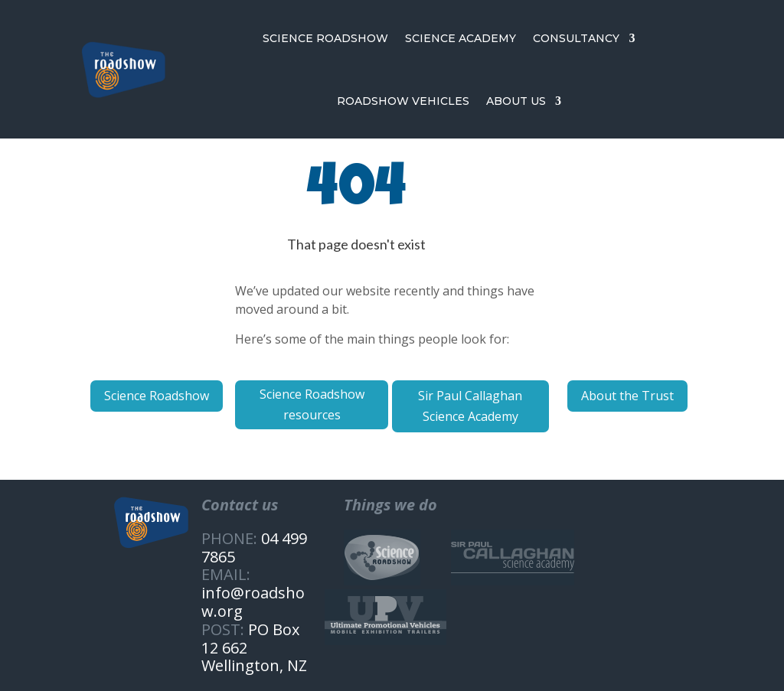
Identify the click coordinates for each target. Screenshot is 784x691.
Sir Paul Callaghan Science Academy (470, 406)
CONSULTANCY (576, 38)
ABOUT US (516, 101)
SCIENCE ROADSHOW (325, 38)
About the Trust (627, 396)
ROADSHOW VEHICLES (403, 101)
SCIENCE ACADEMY (461, 38)
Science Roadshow (157, 396)
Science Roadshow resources (312, 404)
